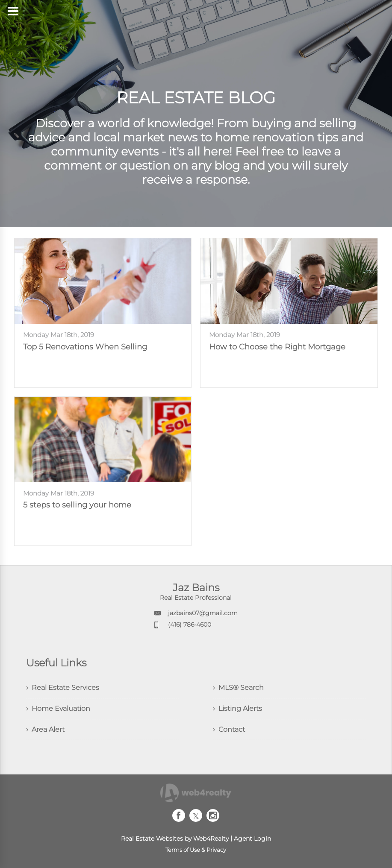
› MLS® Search (238, 688)
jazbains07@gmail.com (203, 613)
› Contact (229, 729)
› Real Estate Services (63, 688)
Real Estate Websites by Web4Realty (175, 839)
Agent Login (252, 839)
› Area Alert (45, 729)
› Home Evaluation (58, 708)
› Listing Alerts (237, 708)
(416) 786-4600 (190, 625)
